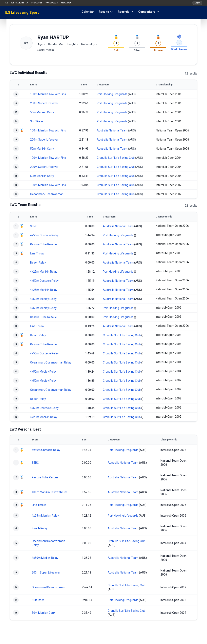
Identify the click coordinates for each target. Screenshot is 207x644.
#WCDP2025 (52, 3)
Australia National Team (112, 130)
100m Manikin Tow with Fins (48, 94)
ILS (6, 3)
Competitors (149, 12)
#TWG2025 (37, 3)
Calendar (88, 12)
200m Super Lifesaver (44, 103)
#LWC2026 (66, 3)
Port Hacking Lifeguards (112, 94)
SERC (34, 226)
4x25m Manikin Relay (44, 272)
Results (106, 12)
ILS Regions (20, 3)
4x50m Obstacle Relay (44, 235)
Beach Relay (38, 263)
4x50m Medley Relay (43, 299)
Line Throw (37, 253)
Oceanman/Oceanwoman (47, 194)
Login (197, 3)
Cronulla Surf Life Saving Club (116, 158)
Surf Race (36, 121)
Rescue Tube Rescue (43, 244)
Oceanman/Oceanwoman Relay (51, 362)
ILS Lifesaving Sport (22, 12)
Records (126, 12)
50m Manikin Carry (42, 112)
